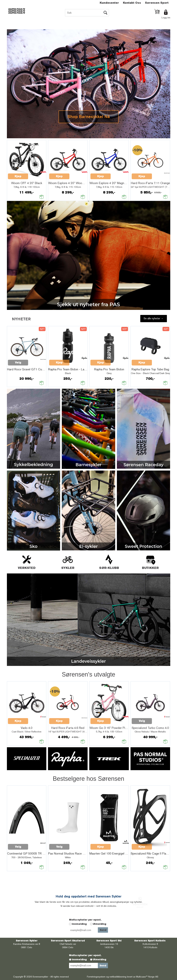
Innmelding (79, 924)
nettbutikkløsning (118, 977)
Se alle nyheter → (154, 318)
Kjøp (18, 176)
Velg (18, 363)
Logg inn (166, 18)
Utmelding (100, 924)
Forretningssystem (96, 977)
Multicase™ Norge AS (147, 977)
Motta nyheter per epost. (85, 920)
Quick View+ (37, 174)
